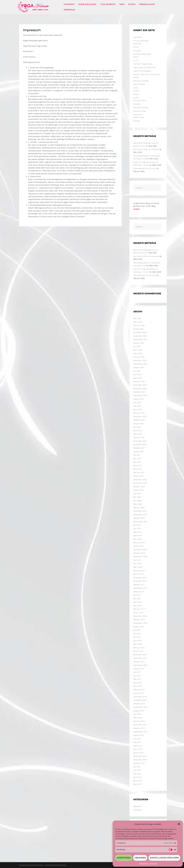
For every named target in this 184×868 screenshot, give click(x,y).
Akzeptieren (124, 858)
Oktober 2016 (139, 620)
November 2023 (140, 388)
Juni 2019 (137, 528)
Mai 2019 (137, 532)
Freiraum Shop (147, 4)
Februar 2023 (139, 413)
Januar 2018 (138, 574)
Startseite (69, 4)
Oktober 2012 (139, 763)
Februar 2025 (139, 357)
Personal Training (141, 81)
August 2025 (139, 343)
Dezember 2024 (140, 360)
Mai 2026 (137, 318)
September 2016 (140, 623)
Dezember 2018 (140, 550)
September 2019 (140, 522)
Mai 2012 (137, 774)
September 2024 (140, 364)
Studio (132, 4)
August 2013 (139, 735)
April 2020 (138, 500)
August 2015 (139, 669)
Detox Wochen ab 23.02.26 (145, 168)
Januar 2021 (138, 476)
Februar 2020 (139, 508)
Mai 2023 (137, 406)
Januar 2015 (138, 693)
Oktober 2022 (139, 420)
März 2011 (138, 784)
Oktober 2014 (139, 704)
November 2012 (140, 760)
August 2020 (139, 490)
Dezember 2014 (140, 697)
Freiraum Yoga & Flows (143, 64)
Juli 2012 (137, 767)
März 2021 (138, 469)
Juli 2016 (137, 630)
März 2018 (138, 567)
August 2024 (139, 367)
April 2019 (138, 536)
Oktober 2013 (139, 728)
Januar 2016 (138, 651)
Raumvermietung (141, 107)
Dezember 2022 (140, 416)
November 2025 (140, 336)
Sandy (136, 94)
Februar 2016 (139, 648)
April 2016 (138, 641)
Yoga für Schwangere (142, 71)
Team (122, 4)
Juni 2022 (137, 427)
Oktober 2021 (139, 448)
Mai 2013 (137, 742)
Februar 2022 (139, 437)
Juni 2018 (137, 564)
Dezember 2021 (140, 441)
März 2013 (138, 749)
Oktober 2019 (139, 518)
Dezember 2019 (140, 511)
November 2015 (140, 658)
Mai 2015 (137, 679)
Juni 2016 (137, 634)
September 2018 (140, 556)
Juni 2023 (137, 402)
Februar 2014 (139, 721)
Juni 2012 (137, 770)
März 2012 (138, 781)
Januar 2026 (138, 329)
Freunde (137, 104)
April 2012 (138, 777)
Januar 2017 (138, 613)
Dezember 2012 (140, 756)
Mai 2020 (137, 497)
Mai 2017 (137, 599)
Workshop (138, 810)
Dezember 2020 (140, 480)
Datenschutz (144, 863)
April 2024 (138, 378)
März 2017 (138, 606)
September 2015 (140, 665)
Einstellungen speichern (164, 858)
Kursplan (137, 51)
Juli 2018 (137, 560)
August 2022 (139, 424)
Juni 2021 (137, 459)
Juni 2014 (137, 714)
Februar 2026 (139, 325)
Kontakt (137, 121)
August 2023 (139, 399)
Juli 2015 (137, 672)
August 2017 (139, 592)
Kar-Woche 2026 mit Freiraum (146, 149)
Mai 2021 (137, 462)
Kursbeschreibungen (142, 54)
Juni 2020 (137, 493)
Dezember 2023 (140, 385)
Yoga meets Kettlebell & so (145, 67)
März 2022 (138, 434)
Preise (136, 47)
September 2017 (140, 588)
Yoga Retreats (108, 4)
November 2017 (140, 581)
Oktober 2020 (139, 487)
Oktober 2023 (139, 392)
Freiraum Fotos (140, 100)
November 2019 (140, 515)
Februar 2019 (139, 543)
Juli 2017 (137, 595)
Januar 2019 (138, 546)
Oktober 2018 (139, 553)
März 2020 (138, 504)
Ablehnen (140, 858)
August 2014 (139, 711)
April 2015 (138, 683)
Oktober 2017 (139, 585)
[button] (179, 824)
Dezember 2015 (140, 655)
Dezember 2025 (140, 332)
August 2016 (139, 627)
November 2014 (140, 700)
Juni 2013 (137, 739)
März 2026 (138, 322)
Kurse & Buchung (87, 4)
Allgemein (138, 806)
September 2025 (140, 339)
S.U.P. (136, 60)
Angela (136, 91)
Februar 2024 (139, 381)
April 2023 (138, 409)
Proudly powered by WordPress (31, 865)
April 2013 (138, 746)
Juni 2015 (137, 676)
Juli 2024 (137, 371)
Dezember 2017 (140, 578)
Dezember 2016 (140, 616)
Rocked (54, 865)
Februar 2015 (139, 690)
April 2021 (138, 465)
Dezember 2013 (140, 725)
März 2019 (138, 539)
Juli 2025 (137, 346)
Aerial (136, 57)
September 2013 (140, 732)
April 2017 (138, 602)
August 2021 (139, 452)
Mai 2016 (137, 637)
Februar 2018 (139, 571)
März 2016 (138, 644)
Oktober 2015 (139, 662)
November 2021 (140, 444)
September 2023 (140, 395)
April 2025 (138, 350)
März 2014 (138, 718)
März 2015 (138, 686)
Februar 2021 (139, 472)
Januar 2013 (138, 753)
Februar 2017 (139, 609)
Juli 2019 (137, 525)
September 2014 (140, 707)
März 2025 (138, 353)
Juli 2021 (137, 455)
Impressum (154, 863)
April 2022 (138, 430)
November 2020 (140, 483)
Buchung (137, 44)
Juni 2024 (137, 374)
